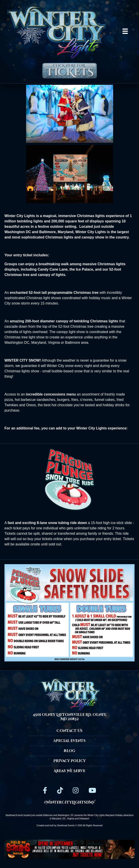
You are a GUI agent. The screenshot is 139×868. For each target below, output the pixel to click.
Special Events (69, 741)
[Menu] (125, 31)
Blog (69, 751)
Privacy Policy (69, 761)
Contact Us (69, 731)
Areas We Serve (69, 771)
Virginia (71, 819)
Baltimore (48, 815)
